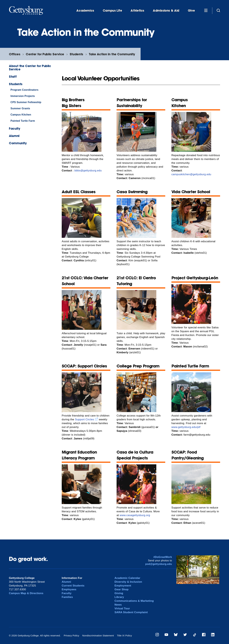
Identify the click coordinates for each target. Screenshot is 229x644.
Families (67, 597)
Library (119, 597)
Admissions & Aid (166, 11)
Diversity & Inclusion (128, 582)
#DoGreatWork (163, 557)
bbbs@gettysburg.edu (88, 171)
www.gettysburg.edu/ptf (186, 427)
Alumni (14, 136)
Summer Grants (20, 108)
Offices (15, 54)
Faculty (14, 128)
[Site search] (218, 10)
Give (191, 11)
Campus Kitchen (21, 115)
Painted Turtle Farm (23, 121)
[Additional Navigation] (206, 10)
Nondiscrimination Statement (98, 636)
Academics (85, 11)
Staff (13, 76)
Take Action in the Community (112, 54)
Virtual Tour (122, 608)
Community (18, 143)
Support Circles (84, 419)
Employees (69, 589)
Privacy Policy (71, 636)
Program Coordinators (24, 90)
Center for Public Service (45, 54)
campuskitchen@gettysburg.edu (191, 174)
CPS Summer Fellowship (26, 102)
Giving (119, 593)
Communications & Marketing (134, 601)
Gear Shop (121, 589)
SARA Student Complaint (131, 612)
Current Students (73, 586)
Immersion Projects (23, 96)
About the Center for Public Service (30, 68)
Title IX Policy (124, 636)
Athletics (137, 11)
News (118, 605)
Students (76, 54)
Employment (123, 586)
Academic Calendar (127, 578)
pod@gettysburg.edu (159, 564)
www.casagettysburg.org (135, 515)
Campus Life (112, 11)
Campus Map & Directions (26, 593)
